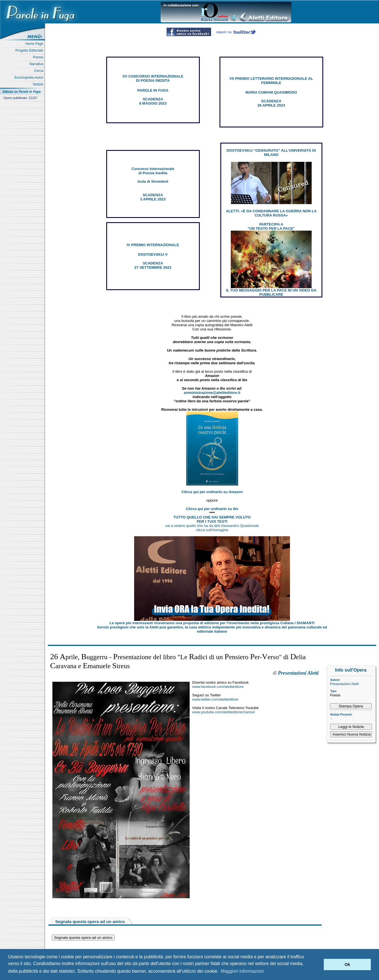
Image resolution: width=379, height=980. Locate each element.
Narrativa (37, 64)
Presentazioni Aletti (344, 684)
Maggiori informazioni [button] (242, 971)
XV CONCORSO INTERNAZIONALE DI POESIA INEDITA (153, 78)
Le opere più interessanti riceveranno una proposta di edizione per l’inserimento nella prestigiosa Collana (212, 623)
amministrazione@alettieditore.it (212, 393)
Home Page (35, 44)
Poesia (39, 57)
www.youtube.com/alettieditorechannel (223, 712)
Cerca (40, 71)
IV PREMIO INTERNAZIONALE (153, 245)
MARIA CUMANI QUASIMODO (271, 92)
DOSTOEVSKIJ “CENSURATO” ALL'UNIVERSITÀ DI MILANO (271, 153)
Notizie (39, 84)
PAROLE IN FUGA (153, 90)
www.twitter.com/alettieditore (215, 699)
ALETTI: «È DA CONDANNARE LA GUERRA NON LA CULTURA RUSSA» (271, 213)
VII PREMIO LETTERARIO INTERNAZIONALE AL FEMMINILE (271, 81)
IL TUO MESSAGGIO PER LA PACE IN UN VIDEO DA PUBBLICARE (271, 292)
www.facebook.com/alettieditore (218, 687)
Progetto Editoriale (30, 50)
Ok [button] (347, 964)
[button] (318, 964)
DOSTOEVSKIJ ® (153, 254)
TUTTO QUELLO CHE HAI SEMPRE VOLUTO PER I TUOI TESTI (212, 519)
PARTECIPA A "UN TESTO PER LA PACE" (271, 226)
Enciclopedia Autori (30, 78)
